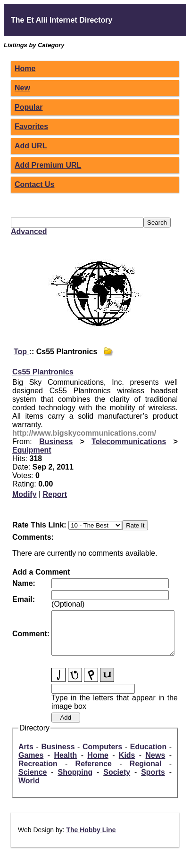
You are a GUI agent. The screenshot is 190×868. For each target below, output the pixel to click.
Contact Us (34, 184)
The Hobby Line (91, 838)
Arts (26, 755)
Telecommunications (129, 442)
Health (65, 764)
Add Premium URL (48, 165)
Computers (102, 755)
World (29, 789)
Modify (25, 494)
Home (25, 69)
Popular (29, 107)
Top (21, 352)
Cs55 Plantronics (43, 372)
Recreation (38, 772)
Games (31, 764)
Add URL (31, 146)
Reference (94, 772)
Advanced (29, 231)
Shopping (75, 781)
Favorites (31, 126)
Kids (127, 764)
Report (55, 494)
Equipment (32, 450)
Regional (146, 772)
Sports (153, 781)
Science (33, 781)
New (22, 88)
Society (117, 781)
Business (56, 442)
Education (148, 755)
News (156, 764)
